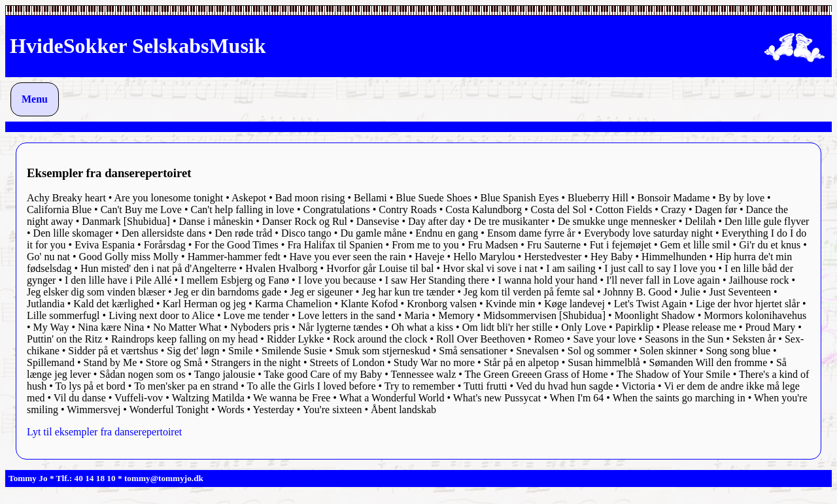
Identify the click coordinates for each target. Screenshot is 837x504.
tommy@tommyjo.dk (164, 478)
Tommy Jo (28, 478)
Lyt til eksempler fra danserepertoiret (104, 432)
